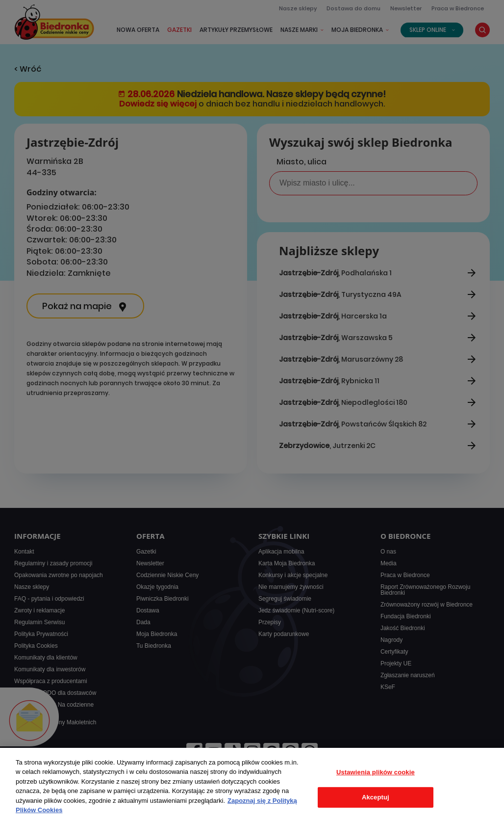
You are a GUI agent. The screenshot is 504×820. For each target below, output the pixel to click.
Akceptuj (376, 797)
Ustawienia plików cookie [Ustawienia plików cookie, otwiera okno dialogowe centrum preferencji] (376, 772)
